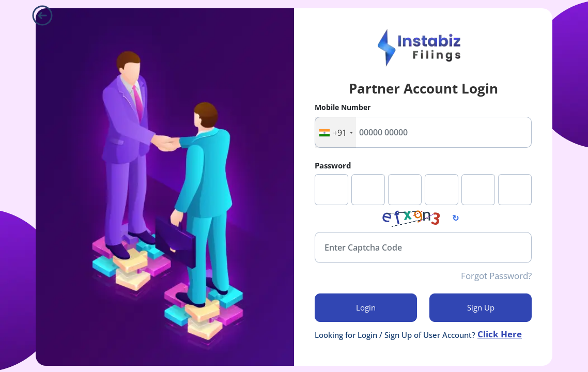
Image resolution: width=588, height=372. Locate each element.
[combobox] (336, 133)
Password (333, 165)
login (366, 307)
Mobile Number (343, 107)
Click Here (500, 335)
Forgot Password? (496, 276)
